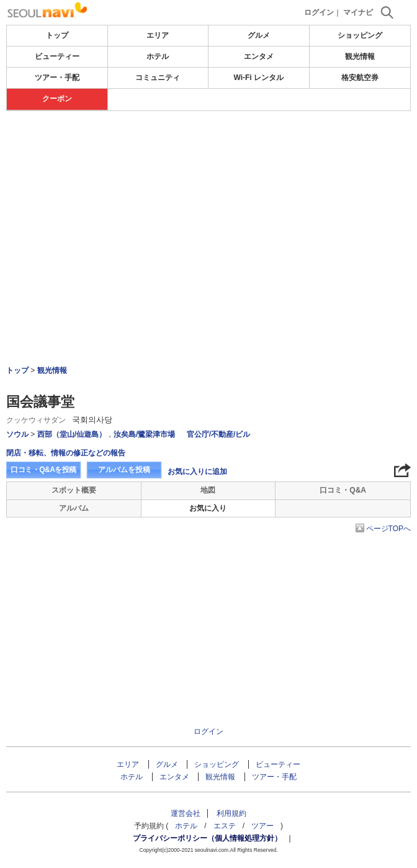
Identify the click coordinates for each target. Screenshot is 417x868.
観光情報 (360, 56)
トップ (57, 35)
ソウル (17, 434)
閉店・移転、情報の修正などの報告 (66, 453)
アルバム (74, 508)
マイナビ (358, 12)
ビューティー (57, 56)
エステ (225, 826)
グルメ (259, 35)
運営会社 (186, 813)
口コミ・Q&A (343, 490)
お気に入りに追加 (197, 472)
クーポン (57, 99)
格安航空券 (360, 78)
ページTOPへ (388, 529)
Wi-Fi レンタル (258, 78)
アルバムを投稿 (124, 470)
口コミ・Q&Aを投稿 (43, 470)
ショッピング (360, 35)
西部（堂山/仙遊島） (72, 434)
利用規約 (231, 813)
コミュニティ (158, 78)
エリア (158, 35)
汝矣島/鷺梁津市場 (144, 434)
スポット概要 (74, 490)
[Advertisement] (208, 148)
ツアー (262, 826)
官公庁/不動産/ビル (219, 434)
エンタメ (259, 56)
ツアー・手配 (57, 78)
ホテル (158, 56)
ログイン (319, 12)
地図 (208, 490)
